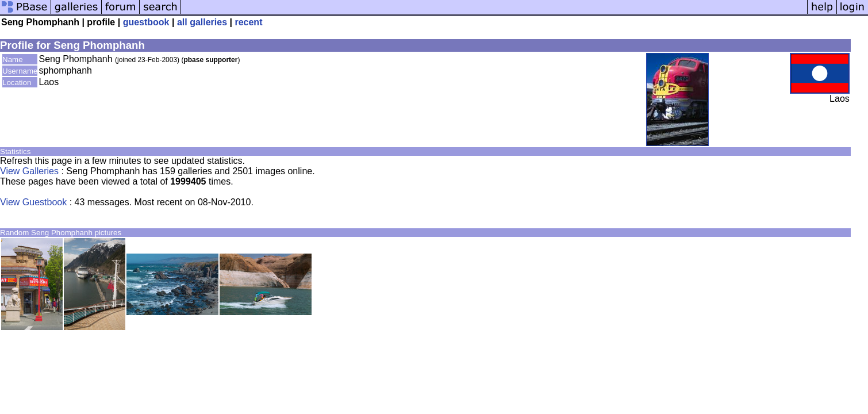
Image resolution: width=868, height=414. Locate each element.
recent (248, 22)
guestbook (146, 22)
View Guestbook (33, 202)
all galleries (202, 22)
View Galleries (29, 171)
